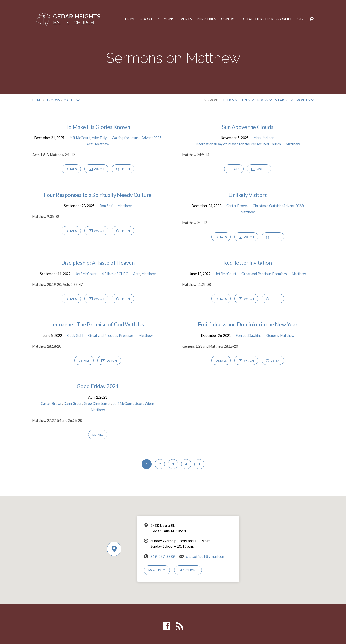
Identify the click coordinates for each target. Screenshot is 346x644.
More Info (157, 570)
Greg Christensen (98, 403)
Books (265, 100)
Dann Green (73, 403)
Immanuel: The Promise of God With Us (98, 324)
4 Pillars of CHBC (115, 274)
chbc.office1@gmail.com (206, 556)
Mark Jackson (264, 138)
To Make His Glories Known (98, 127)
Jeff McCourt (80, 138)
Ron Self (106, 206)
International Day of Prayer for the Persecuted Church (238, 144)
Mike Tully (99, 138)
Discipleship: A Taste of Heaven (98, 263)
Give (302, 19)
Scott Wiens (145, 403)
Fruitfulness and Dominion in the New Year (248, 324)
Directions (188, 570)
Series (247, 100)
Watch (96, 169)
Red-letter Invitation (248, 263)
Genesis (273, 335)
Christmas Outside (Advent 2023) (278, 206)
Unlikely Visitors (248, 195)
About (146, 19)
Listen (123, 169)
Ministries (206, 19)
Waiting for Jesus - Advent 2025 (136, 138)
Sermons (166, 19)
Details (71, 169)
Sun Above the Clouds (248, 127)
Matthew (72, 100)
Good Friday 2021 (98, 386)
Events (185, 19)
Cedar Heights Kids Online (268, 19)
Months (305, 100)
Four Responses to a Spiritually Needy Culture (98, 195)
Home (130, 19)
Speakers (284, 100)
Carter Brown (237, 206)
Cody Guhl (75, 335)
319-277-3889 (163, 556)
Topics (230, 100)
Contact (230, 19)
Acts (90, 144)
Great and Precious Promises (264, 274)
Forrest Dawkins (249, 335)
